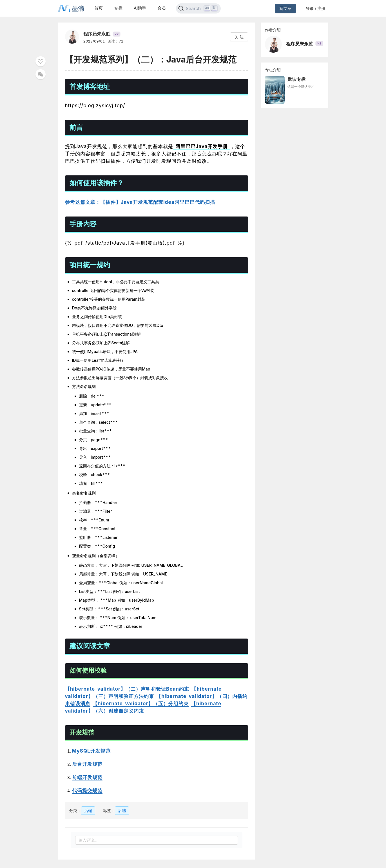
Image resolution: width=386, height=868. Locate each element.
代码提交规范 (87, 791)
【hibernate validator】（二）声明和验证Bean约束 (127, 689)
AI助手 (140, 8)
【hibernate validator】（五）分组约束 (141, 704)
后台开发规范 (87, 764)
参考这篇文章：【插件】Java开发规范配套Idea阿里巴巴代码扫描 (140, 202)
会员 (162, 8)
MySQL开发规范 (91, 751)
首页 (99, 8)
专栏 (118, 8)
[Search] (198, 8)
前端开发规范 (87, 777)
